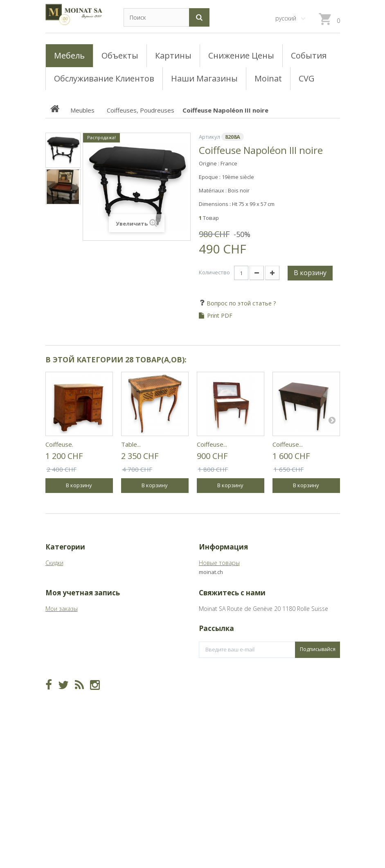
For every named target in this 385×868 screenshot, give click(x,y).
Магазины (213, 588)
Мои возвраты (66, 675)
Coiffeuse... (212, 444)
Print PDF (220, 316)
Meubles (57, 588)
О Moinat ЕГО (217, 601)
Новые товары (219, 563)
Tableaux (57, 575)
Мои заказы (62, 663)
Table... (131, 444)
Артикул (209, 137)
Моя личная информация (80, 713)
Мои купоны (62, 726)
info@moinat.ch (220, 697)
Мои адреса (62, 701)
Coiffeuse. (59, 444)
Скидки (54, 563)
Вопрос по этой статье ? (240, 303)
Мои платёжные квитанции (82, 688)
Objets (54, 601)
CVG (204, 575)
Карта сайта (216, 614)
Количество (214, 272)
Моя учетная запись (83, 647)
